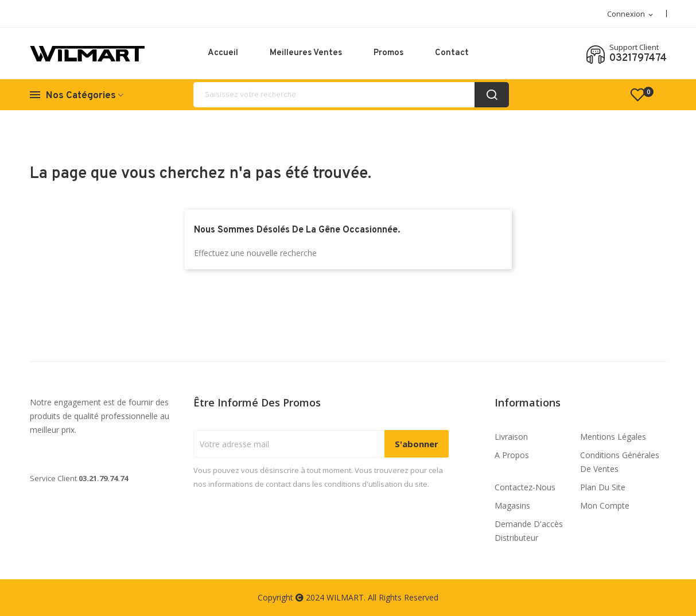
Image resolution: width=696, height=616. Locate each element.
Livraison (511, 437)
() (643, 95)
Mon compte (605, 505)
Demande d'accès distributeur (529, 531)
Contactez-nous (525, 487)
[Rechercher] (351, 95)
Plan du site (603, 487)
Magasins (512, 505)
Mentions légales (613, 437)
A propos (512, 455)
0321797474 (638, 59)
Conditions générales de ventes (620, 462)
